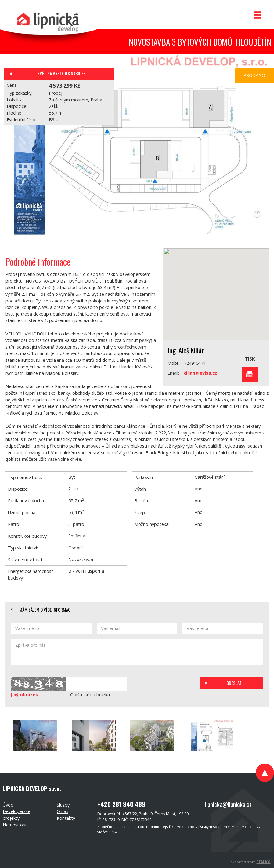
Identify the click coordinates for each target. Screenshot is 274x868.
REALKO (263, 862)
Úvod (8, 805)
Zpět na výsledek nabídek (61, 73)
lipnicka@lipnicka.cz (228, 804)
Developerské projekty (16, 815)
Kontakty (66, 818)
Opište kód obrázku (90, 695)
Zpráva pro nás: (137, 652)
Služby (63, 805)
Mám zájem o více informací (45, 610)
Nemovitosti (15, 825)
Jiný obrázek (24, 695)
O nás (63, 811)
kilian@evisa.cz (200, 373)
